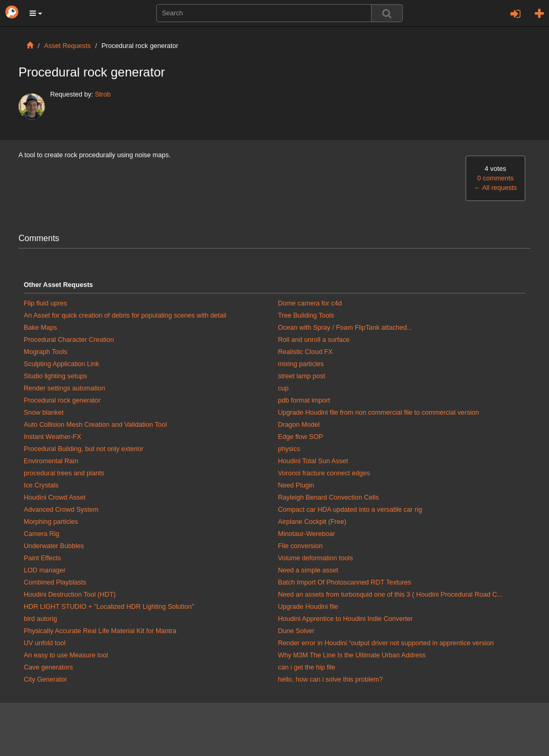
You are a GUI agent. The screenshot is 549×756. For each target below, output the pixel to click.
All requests (495, 188)
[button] (36, 13)
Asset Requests (68, 46)
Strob (103, 94)
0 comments (495, 178)
